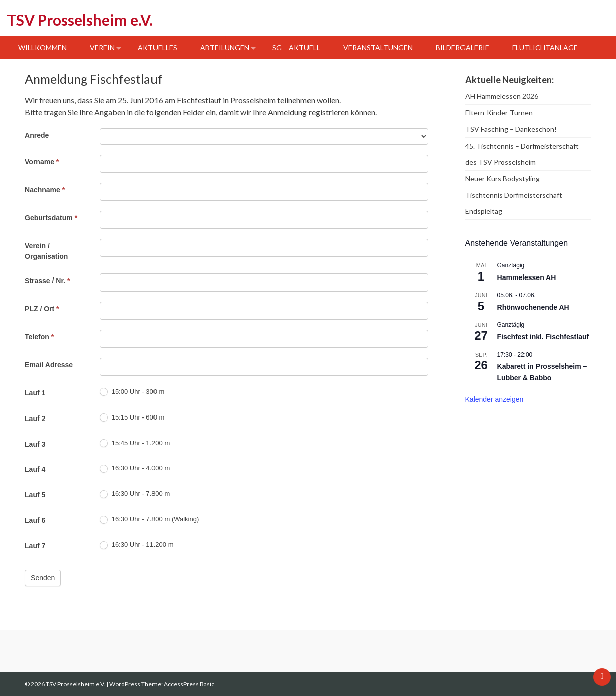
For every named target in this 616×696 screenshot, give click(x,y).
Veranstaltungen (378, 47)
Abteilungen (225, 47)
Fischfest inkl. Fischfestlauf (543, 337)
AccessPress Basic (189, 684)
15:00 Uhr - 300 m (132, 392)
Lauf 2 (35, 419)
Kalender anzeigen (494, 399)
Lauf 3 (35, 444)
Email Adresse (49, 365)
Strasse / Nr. (47, 281)
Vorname (42, 162)
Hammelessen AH (527, 277)
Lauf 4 (35, 469)
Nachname (45, 190)
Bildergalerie (463, 47)
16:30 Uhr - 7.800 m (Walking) (149, 520)
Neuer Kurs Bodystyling (502, 178)
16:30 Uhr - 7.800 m (135, 494)
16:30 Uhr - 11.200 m (136, 545)
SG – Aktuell (296, 47)
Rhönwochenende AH (533, 307)
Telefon (39, 337)
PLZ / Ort (42, 309)
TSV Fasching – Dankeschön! (511, 129)
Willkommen (42, 47)
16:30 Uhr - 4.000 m (135, 468)
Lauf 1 (35, 393)
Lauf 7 (35, 546)
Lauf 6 (35, 520)
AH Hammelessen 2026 (502, 96)
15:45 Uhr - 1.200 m (135, 443)
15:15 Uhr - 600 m (132, 418)
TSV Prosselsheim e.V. (80, 20)
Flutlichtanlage (545, 47)
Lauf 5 (35, 495)
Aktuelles (158, 47)
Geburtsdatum (51, 218)
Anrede (37, 135)
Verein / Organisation (46, 251)
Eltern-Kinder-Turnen (499, 113)
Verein (102, 47)
